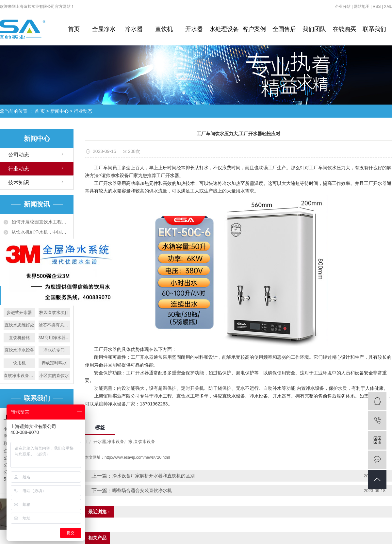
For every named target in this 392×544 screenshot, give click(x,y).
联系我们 (374, 29)
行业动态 (83, 111)
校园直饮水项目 (54, 313)
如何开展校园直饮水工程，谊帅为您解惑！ (41, 222)
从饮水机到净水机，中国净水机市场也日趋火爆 (41, 232)
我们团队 (314, 29)
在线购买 (344, 29)
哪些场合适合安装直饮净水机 (142, 490)
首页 (74, 29)
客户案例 (254, 29)
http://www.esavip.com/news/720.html (137, 457)
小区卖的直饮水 (54, 376)
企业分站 (343, 7)
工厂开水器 (96, 442)
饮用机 (19, 363)
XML (388, 7)
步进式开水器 (19, 313)
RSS (377, 7)
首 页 (40, 111)
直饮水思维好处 (19, 325)
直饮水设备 (145, 442)
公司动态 (19, 155)
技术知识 (19, 182)
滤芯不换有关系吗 (54, 325)
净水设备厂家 (120, 442)
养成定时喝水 (54, 363)
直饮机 (164, 29)
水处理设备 (224, 29)
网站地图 (362, 7)
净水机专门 (54, 350)
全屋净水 (104, 29)
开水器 (194, 29)
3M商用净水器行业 (54, 338)
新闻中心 (59, 111)
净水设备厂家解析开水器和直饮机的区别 (154, 476)
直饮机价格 (19, 338)
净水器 (134, 29)
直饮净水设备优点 (19, 376)
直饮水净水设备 (19, 350)
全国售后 (284, 29)
